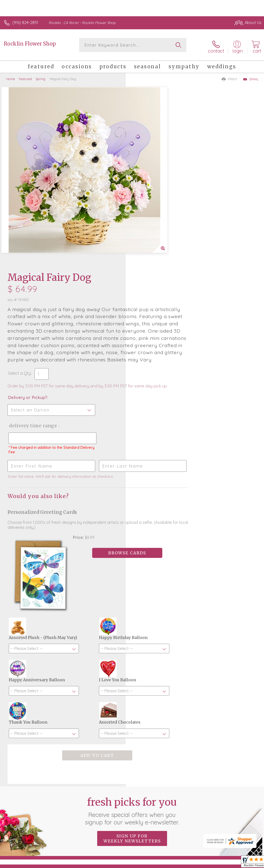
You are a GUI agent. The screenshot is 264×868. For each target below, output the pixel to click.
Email (251, 77)
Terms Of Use (147, 829)
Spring (40, 76)
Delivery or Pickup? (153, 243)
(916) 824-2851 (25, 23)
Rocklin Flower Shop (30, 44)
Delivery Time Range (158, 271)
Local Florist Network (212, 829)
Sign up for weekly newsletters (132, 707)
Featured (25, 76)
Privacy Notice (176, 829)
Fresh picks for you (132, 680)
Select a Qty (145, 214)
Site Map (243, 829)
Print (230, 77)
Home (11, 76)
